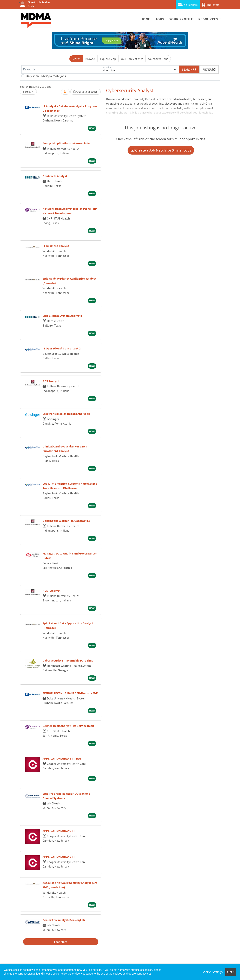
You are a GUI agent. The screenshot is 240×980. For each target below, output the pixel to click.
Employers (211, 5)
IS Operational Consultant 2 (61, 348)
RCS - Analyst (52, 591)
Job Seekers (188, 5)
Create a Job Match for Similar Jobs (161, 150)
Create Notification (85, 92)
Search (76, 59)
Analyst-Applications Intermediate (66, 143)
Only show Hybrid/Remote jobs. (46, 76)
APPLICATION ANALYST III (60, 831)
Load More (61, 942)
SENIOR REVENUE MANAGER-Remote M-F (70, 693)
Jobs (160, 19)
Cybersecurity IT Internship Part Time (68, 660)
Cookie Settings (212, 972)
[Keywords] (61, 69)
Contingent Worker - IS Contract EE (67, 521)
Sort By (27, 92)
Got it (231, 972)
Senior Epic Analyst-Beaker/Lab (64, 920)
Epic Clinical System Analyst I (62, 316)
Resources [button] (208, 19)
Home (145, 19)
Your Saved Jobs (158, 59)
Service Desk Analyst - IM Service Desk (68, 726)
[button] (209, 69)
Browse (90, 59)
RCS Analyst (51, 381)
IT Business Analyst (56, 246)
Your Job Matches (132, 59)
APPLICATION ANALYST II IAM (62, 758)
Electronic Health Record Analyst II (66, 414)
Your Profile (181, 19)
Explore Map (108, 59)
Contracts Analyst (55, 176)
